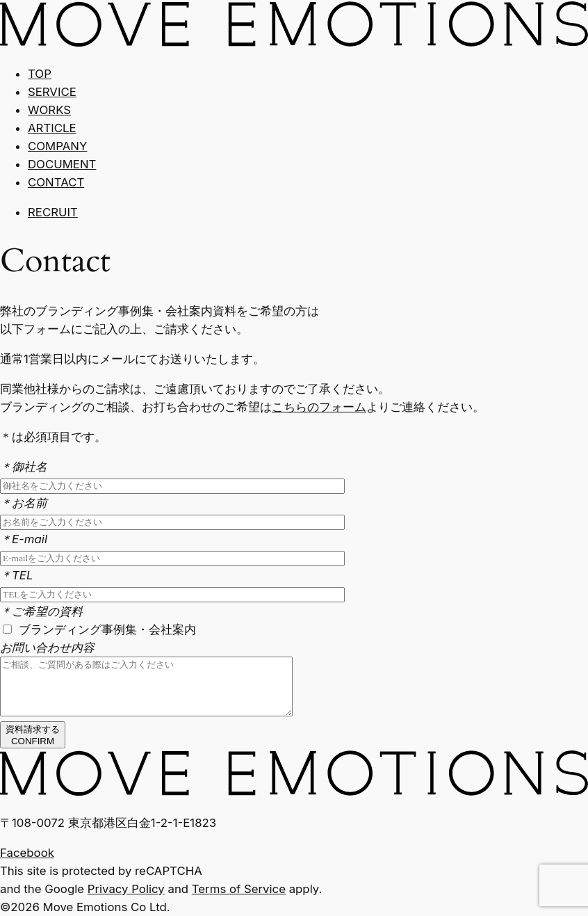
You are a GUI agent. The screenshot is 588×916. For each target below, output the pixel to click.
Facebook (27, 853)
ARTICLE (52, 128)
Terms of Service (239, 889)
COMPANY (57, 146)
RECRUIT (53, 212)
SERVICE (52, 92)
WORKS (49, 110)
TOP (40, 74)
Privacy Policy (126, 889)
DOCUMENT (62, 164)
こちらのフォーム (319, 407)
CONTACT (56, 182)
